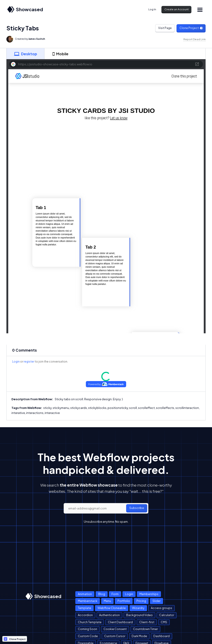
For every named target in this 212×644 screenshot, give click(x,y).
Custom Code (88, 636)
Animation (85, 594)
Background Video (139, 615)
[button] (200, 9)
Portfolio (124, 601)
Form (115, 594)
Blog (102, 594)
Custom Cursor (115, 636)
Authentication (109, 615)
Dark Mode (139, 636)
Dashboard (162, 636)
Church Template (90, 622)
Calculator (167, 615)
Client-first (147, 622)
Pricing (141, 601)
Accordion (85, 615)
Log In (152, 9)
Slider (156, 601)
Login (16, 362)
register (29, 362)
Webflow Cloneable (112, 608)
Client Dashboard (120, 622)
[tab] (25, 54)
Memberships (149, 594)
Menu (107, 601)
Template (84, 608)
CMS (164, 622)
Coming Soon (87, 629)
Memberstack (88, 601)
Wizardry (138, 608)
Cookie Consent (115, 629)
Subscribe (137, 508)
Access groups (162, 608)
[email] (106, 508)
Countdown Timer (145, 629)
